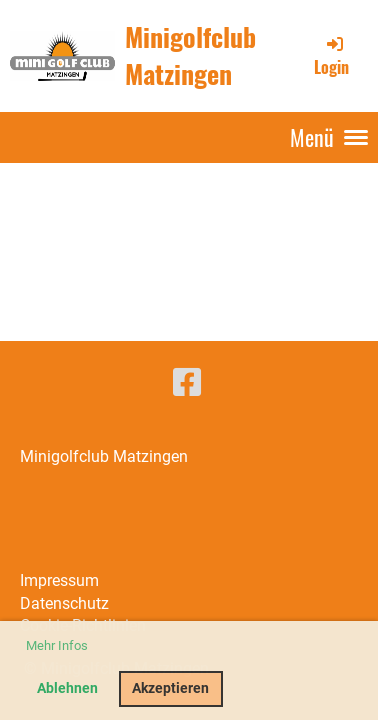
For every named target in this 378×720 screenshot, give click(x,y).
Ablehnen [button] (67, 688)
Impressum (59, 580)
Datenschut (60, 603)
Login (331, 56)
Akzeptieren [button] (170, 688)
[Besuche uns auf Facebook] (187, 383)
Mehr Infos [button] (57, 645)
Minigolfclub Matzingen (190, 55)
